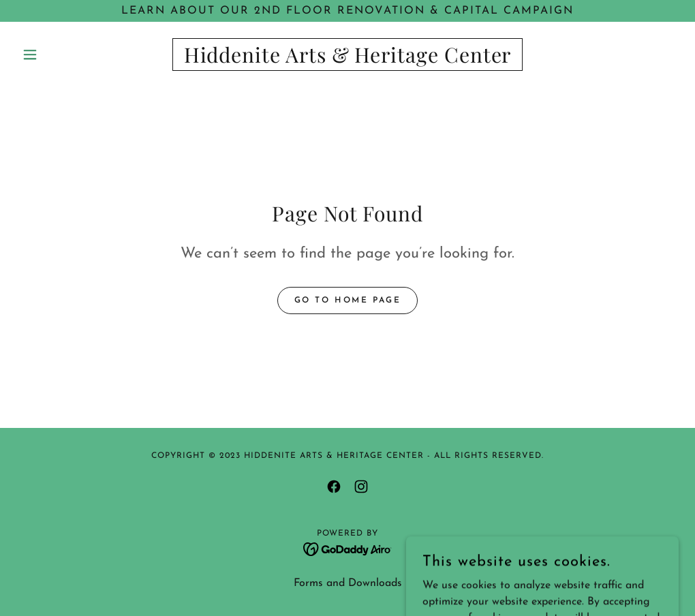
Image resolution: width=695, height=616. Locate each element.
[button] (66, 55)
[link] (347, 60)
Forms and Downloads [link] (348, 583)
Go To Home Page (348, 301)
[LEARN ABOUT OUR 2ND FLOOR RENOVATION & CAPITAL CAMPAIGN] (347, 11)
